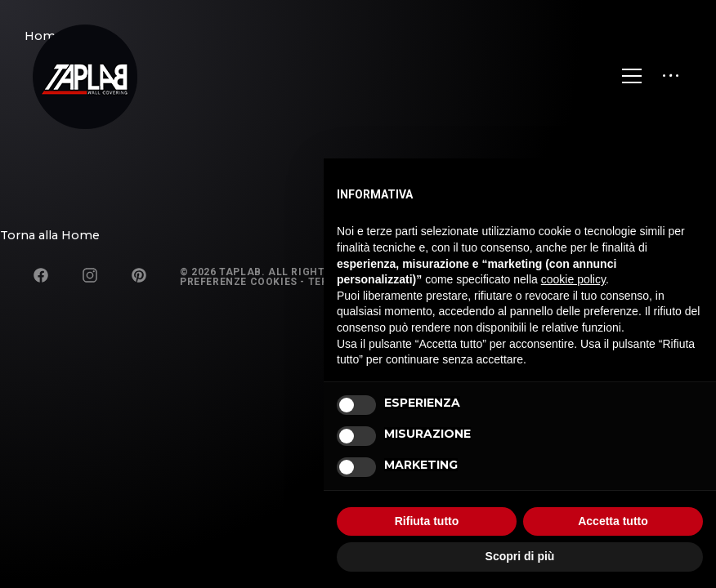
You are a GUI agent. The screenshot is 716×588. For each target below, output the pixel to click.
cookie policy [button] (573, 279)
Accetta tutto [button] (613, 521)
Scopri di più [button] (520, 556)
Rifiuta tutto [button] (427, 521)
